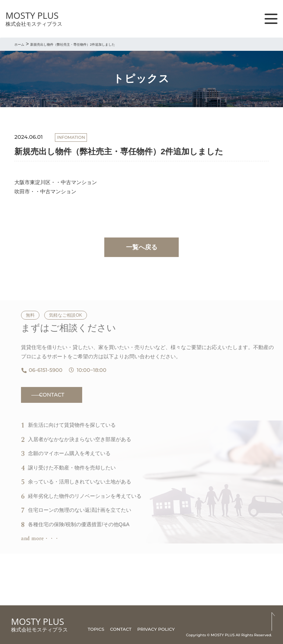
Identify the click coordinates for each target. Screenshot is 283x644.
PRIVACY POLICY (156, 629)
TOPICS (96, 629)
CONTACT (52, 395)
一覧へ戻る (142, 247)
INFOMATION (71, 137)
